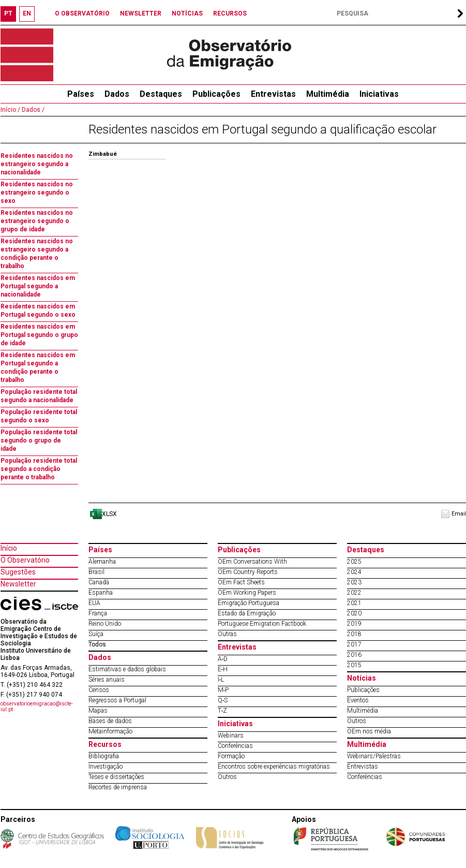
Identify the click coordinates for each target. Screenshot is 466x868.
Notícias (362, 678)
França (98, 613)
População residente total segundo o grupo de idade (39, 440)
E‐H (223, 669)
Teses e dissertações (116, 777)
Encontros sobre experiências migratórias (274, 767)
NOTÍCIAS (187, 13)
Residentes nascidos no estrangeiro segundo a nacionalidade (37, 164)
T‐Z (223, 711)
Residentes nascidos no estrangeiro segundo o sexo (37, 193)
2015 (354, 665)
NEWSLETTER (141, 13)
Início (9, 548)
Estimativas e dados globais (127, 669)
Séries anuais (107, 680)
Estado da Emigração (247, 613)
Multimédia (328, 94)
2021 (354, 603)
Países (100, 550)
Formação (231, 756)
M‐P (223, 690)
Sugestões (18, 572)
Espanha (101, 593)
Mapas (98, 711)
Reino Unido (105, 624)
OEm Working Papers (247, 593)
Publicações (216, 94)
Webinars (231, 735)
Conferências (235, 746)
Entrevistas (273, 94)
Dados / (32, 110)
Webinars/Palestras (374, 756)
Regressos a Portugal (117, 700)
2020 (354, 613)
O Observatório (25, 560)
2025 (354, 562)
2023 (354, 582)
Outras (227, 634)
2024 (354, 572)
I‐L (221, 680)
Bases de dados (110, 721)
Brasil (96, 572)
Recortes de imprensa (118, 787)
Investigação (106, 767)
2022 (354, 593)
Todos (97, 644)
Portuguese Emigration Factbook (262, 624)
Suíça (96, 634)
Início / (10, 110)
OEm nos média (369, 731)
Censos (99, 690)
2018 (354, 634)
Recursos (105, 744)
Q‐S (223, 700)
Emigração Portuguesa (249, 603)
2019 (354, 624)
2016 (354, 655)
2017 (354, 644)
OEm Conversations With (252, 562)
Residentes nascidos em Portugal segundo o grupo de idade (39, 335)
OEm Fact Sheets (241, 582)
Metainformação (110, 731)
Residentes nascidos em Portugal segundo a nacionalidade (38, 286)
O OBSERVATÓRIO (82, 13)
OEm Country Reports (248, 572)
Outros (227, 777)
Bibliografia (104, 756)
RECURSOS (230, 13)
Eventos (358, 700)
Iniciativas (379, 94)
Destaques (161, 94)
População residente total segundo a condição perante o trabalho (39, 469)
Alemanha (102, 562)
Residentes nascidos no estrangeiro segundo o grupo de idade (37, 221)
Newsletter (18, 584)
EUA (94, 603)
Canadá (99, 582)
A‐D (223, 659)
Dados (117, 94)
